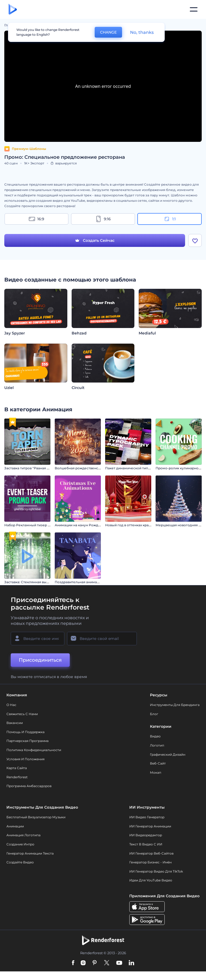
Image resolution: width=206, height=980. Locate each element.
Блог (154, 714)
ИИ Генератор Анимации (150, 826)
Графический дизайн (168, 754)
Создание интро (20, 844)
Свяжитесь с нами (22, 714)
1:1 (170, 219)
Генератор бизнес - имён (150, 862)
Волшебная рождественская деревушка (89, 468)
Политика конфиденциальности (34, 750)
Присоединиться (40, 660)
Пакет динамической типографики (135, 468)
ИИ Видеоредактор (146, 835)
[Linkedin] (131, 963)
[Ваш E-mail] (102, 639)
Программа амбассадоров (29, 786)
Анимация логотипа (23, 835)
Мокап (156, 772)
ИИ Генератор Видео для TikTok (156, 871)
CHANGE (108, 32)
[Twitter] (107, 963)
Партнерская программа (27, 741)
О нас (11, 705)
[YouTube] (119, 963)
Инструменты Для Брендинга (175, 705)
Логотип (157, 745)
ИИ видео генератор (147, 817)
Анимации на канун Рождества (81, 525)
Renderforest (17, 777)
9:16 (103, 219)
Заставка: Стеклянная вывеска (30, 582)
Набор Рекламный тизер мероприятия (38, 525)
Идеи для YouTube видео (151, 880)
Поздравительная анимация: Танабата (87, 582)
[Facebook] (73, 963)
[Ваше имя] (38, 639)
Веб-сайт (158, 763)
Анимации (15, 826)
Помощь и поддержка (25, 732)
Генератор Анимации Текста (30, 853)
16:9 (36, 219)
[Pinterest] (95, 963)
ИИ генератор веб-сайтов (151, 853)
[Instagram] (83, 963)
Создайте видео (20, 862)
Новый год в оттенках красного (132, 525)
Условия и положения (25, 759)
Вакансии (15, 723)
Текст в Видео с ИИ (146, 844)
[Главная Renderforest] (13, 10)
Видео (155, 736)
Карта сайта (17, 768)
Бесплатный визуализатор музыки (36, 817)
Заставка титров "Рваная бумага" (32, 468)
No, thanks (142, 32)
